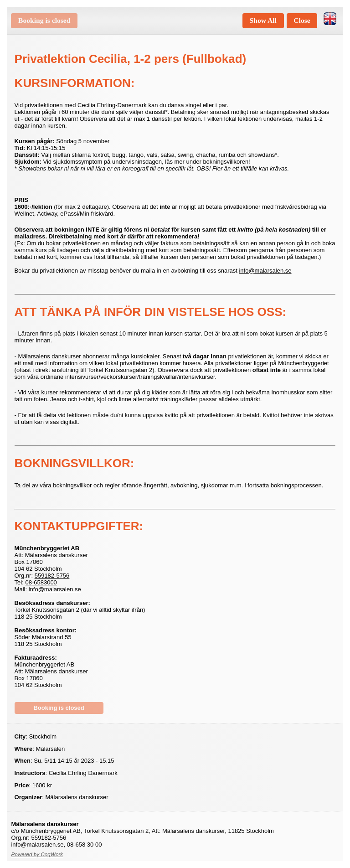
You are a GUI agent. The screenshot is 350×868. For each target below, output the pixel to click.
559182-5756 (52, 576)
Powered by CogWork (37, 854)
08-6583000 (41, 582)
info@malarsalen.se (265, 271)
